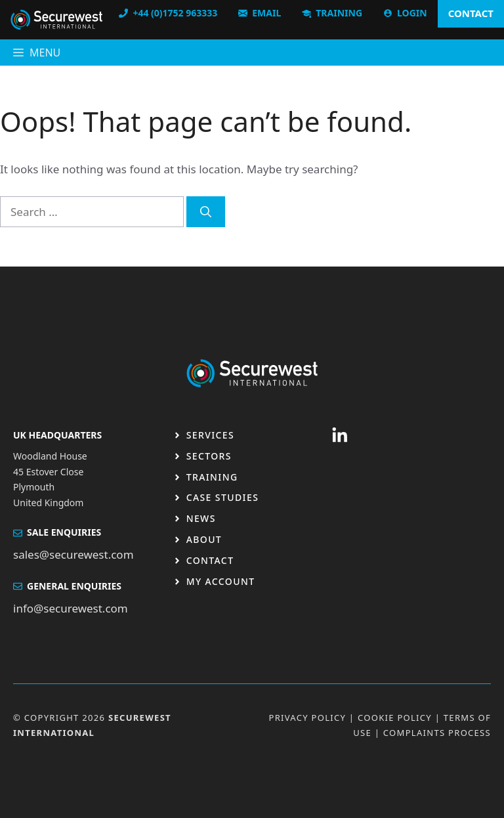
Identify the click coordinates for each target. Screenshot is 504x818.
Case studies (223, 497)
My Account (221, 581)
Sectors (209, 456)
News (201, 518)
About (204, 539)
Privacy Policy (307, 718)
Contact (210, 560)
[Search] (206, 212)
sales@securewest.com (73, 554)
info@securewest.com (71, 608)
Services (211, 435)
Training (212, 477)
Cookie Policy (395, 718)
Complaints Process (437, 733)
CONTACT (471, 13)
